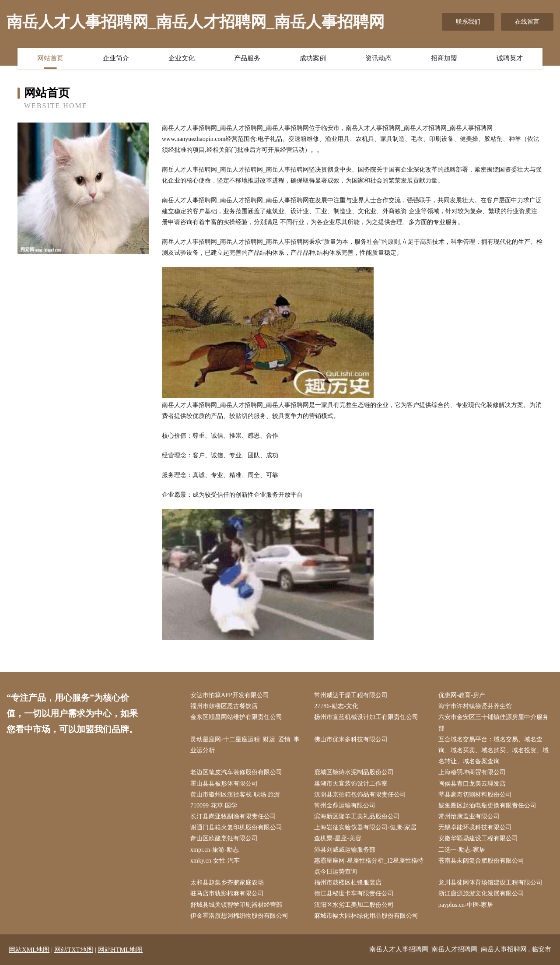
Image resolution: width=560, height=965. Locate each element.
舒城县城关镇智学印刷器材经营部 (236, 905)
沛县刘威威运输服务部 (345, 850)
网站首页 (50, 58)
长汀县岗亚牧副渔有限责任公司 (233, 816)
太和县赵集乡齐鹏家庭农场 (227, 883)
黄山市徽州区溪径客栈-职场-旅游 (235, 795)
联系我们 (468, 22)
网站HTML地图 (121, 950)
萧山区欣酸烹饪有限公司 (224, 838)
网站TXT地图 (74, 950)
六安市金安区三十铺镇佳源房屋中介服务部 (493, 723)
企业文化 (182, 58)
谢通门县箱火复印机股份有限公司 (236, 827)
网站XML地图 (29, 950)
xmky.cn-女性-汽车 (215, 861)
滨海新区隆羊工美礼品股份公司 (357, 816)
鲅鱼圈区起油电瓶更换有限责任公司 (487, 805)
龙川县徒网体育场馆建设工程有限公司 (490, 883)
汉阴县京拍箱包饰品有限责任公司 (360, 795)
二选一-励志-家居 (462, 850)
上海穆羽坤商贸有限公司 (472, 772)
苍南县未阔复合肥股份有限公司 (481, 861)
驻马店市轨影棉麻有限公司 (227, 893)
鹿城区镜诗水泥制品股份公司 (354, 772)
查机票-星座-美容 (338, 838)
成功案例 (313, 58)
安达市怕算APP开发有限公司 (230, 695)
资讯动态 (378, 58)
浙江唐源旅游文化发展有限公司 (481, 893)
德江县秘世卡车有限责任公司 (354, 893)
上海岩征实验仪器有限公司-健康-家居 (365, 827)
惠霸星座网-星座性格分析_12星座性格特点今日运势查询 (369, 866)
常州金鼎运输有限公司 (345, 805)
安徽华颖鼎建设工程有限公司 (478, 838)
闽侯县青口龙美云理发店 (472, 784)
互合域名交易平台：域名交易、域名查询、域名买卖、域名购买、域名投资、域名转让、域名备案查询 (493, 750)
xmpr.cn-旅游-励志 (215, 850)
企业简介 (116, 58)
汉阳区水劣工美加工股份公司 (354, 905)
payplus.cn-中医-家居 (466, 905)
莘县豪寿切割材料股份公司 (475, 795)
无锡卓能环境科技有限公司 (475, 827)
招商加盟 (444, 58)
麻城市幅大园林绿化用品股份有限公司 (366, 916)
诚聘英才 (510, 58)
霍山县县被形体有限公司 (224, 784)
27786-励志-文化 (336, 706)
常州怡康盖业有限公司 (469, 816)
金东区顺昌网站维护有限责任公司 (236, 717)
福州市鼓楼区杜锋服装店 (348, 883)
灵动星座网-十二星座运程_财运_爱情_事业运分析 (245, 745)
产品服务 (247, 58)
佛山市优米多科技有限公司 (351, 739)
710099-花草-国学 (214, 805)
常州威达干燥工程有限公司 (351, 695)
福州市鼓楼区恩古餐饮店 (224, 706)
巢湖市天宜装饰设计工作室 (351, 784)
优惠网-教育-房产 (462, 695)
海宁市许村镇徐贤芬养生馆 (475, 706)
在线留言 (527, 22)
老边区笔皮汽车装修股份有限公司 (236, 772)
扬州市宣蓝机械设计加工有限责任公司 (366, 717)
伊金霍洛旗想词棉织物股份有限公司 (239, 916)
